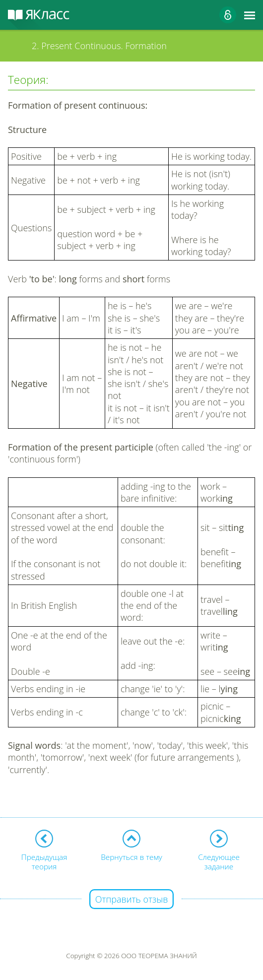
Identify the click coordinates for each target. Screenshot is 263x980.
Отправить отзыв (132, 899)
